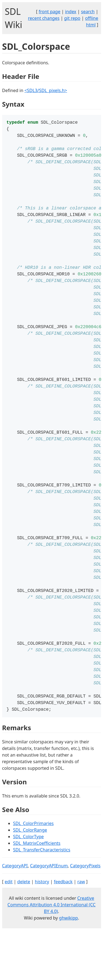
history (42, 931)
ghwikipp (69, 967)
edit (9, 931)
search (88, 12)
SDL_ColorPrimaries (34, 873)
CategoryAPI (15, 915)
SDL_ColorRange (30, 879)
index (71, 12)
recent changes (44, 18)
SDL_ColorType (29, 886)
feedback (63, 931)
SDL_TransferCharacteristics (42, 899)
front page (50, 12)
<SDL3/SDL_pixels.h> (46, 90)
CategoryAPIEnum (49, 915)
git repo (72, 18)
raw (81, 931)
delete (24, 931)
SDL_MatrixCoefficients (37, 893)
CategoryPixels (85, 915)
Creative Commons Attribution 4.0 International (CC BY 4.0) (51, 954)
